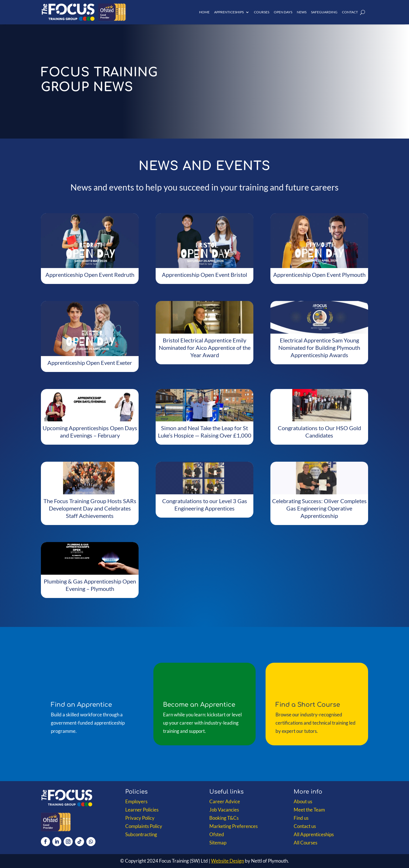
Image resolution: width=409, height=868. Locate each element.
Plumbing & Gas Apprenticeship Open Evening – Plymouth (90, 585)
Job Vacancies (224, 810)
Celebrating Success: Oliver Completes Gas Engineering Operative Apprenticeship (319, 508)
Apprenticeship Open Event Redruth (90, 275)
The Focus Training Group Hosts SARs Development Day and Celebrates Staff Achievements (90, 508)
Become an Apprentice (199, 705)
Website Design (228, 861)
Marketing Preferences (233, 826)
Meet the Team (309, 810)
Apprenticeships (229, 12)
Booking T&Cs (224, 818)
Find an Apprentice (81, 705)
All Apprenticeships (314, 834)
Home (204, 12)
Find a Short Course (308, 705)
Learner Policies (142, 810)
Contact (350, 12)
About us (303, 801)
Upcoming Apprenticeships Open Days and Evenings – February (90, 432)
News (302, 12)
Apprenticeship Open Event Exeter (90, 363)
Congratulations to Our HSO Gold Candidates (319, 432)
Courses (262, 12)
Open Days (283, 12)
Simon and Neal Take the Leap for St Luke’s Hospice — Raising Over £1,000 (205, 432)
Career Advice (225, 801)
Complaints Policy (144, 826)
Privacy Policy (140, 818)
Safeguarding (324, 12)
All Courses (305, 843)
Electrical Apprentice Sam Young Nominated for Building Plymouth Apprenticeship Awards (319, 348)
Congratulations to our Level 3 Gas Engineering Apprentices (205, 505)
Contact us (305, 826)
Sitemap (218, 843)
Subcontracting (141, 834)
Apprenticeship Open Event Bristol (204, 275)
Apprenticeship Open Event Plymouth (319, 275)
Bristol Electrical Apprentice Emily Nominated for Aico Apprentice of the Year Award (205, 348)
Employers (136, 801)
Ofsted (217, 834)
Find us (301, 818)
